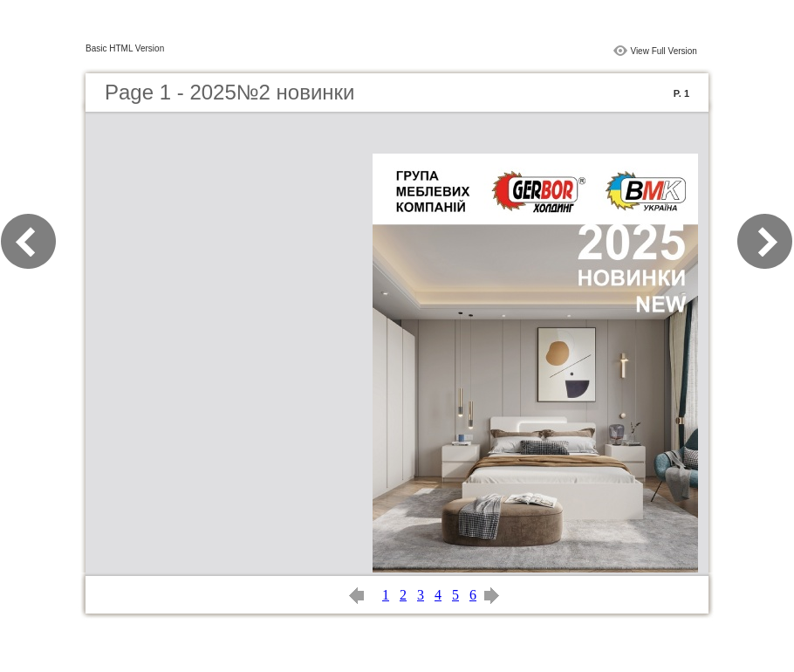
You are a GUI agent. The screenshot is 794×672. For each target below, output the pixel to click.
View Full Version (664, 51)
